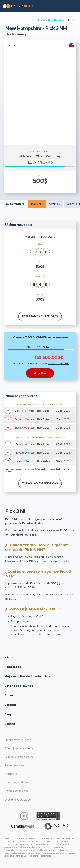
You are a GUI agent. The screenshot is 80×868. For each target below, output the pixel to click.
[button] (75, 6)
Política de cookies (16, 791)
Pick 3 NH (37, 204)
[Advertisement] (40, 104)
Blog (8, 714)
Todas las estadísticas (40, 483)
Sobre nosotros (14, 765)
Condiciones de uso (17, 782)
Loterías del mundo (19, 686)
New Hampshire (14, 204)
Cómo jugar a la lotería (19, 748)
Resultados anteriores (40, 316)
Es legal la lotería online (19, 757)
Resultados (55, 20)
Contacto (11, 774)
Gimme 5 (55, 204)
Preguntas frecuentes (18, 740)
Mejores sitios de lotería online (27, 676)
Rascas (10, 724)
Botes (9, 695)
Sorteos (10, 705)
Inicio (42, 20)
